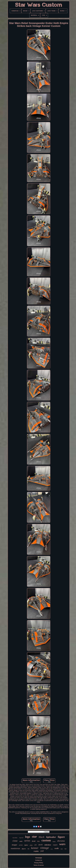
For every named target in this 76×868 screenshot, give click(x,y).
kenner (35, 848)
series (27, 841)
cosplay (36, 851)
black (41, 837)
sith (35, 845)
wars (62, 844)
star (34, 837)
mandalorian (15, 848)
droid (34, 841)
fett (28, 849)
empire (55, 845)
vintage (44, 848)
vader (21, 841)
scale (57, 848)
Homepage (39, 858)
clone (15, 841)
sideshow (48, 845)
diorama (61, 841)
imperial (21, 838)
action (21, 845)
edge (62, 849)
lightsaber (51, 837)
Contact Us (39, 860)
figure (61, 837)
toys (66, 849)
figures (24, 849)
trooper (14, 845)
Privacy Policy (39, 863)
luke (38, 841)
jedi (42, 851)
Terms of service (39, 865)
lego (28, 837)
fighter (26, 845)
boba (52, 849)
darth (41, 845)
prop (31, 845)
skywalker (15, 838)
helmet (54, 842)
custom (46, 840)
